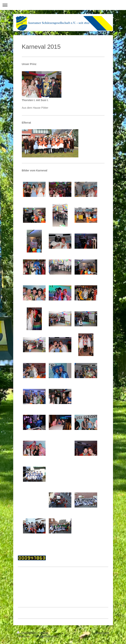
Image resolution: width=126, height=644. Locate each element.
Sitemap (43, 633)
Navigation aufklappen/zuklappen (63, 5)
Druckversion (27, 633)
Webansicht (102, 633)
